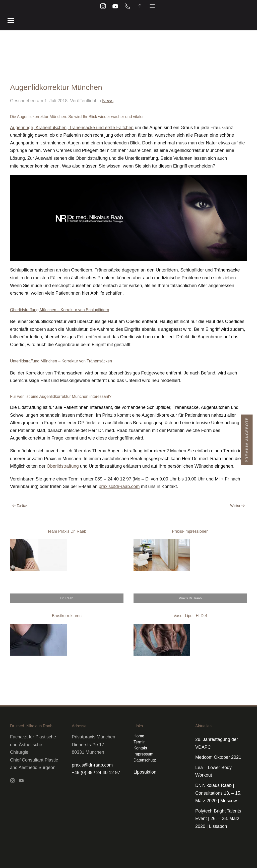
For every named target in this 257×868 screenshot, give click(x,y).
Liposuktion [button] (145, 772)
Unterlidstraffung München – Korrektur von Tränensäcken (61, 361)
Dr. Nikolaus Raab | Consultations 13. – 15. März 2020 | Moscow (218, 793)
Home (139, 736)
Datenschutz (145, 760)
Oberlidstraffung (63, 466)
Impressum (143, 754)
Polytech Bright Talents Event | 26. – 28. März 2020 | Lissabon (218, 819)
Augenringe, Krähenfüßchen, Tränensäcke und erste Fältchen (72, 128)
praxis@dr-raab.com (119, 486)
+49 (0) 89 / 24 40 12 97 (96, 773)
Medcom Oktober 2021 (218, 757)
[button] (11, 20)
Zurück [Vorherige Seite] (20, 506)
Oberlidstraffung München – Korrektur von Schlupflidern (60, 310)
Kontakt (140, 748)
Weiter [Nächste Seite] (237, 506)
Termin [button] (140, 742)
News (108, 101)
